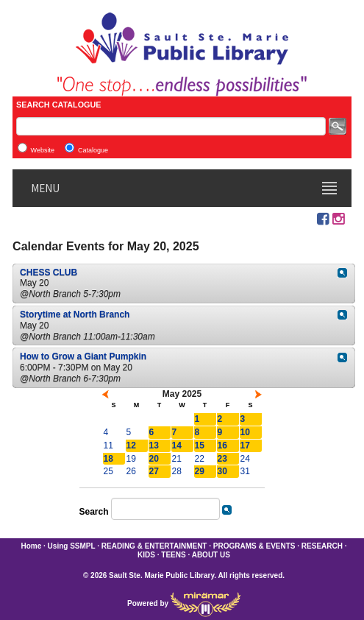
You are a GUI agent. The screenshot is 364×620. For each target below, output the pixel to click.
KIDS (146, 555)
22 (200, 459)
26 (131, 471)
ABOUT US (211, 555)
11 (108, 445)
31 (245, 471)
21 (177, 459)
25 (108, 471)
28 (177, 471)
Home (31, 546)
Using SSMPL (72, 546)
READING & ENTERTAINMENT (154, 546)
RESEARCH (322, 546)
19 (131, 459)
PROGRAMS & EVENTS (254, 546)
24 (245, 459)
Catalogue (93, 150)
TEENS (173, 555)
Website (43, 150)
